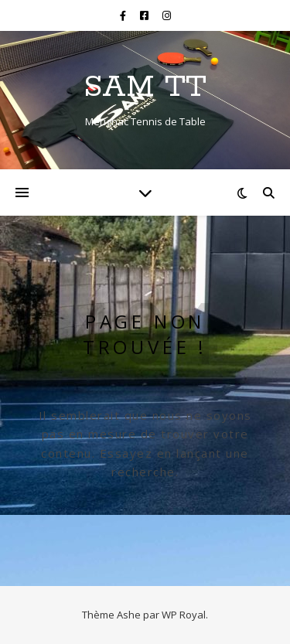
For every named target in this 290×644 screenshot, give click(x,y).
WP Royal (184, 615)
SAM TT (145, 87)
